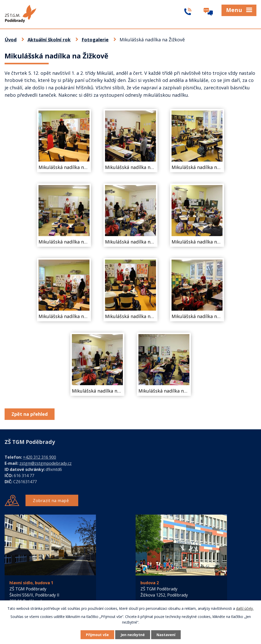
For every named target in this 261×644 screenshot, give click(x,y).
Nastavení (166, 635)
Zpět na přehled (30, 414)
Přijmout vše (97, 635)
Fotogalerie (95, 40)
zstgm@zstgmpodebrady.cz (45, 463)
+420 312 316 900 (40, 457)
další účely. (245, 608)
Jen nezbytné (133, 635)
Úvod (11, 40)
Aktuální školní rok (49, 40)
